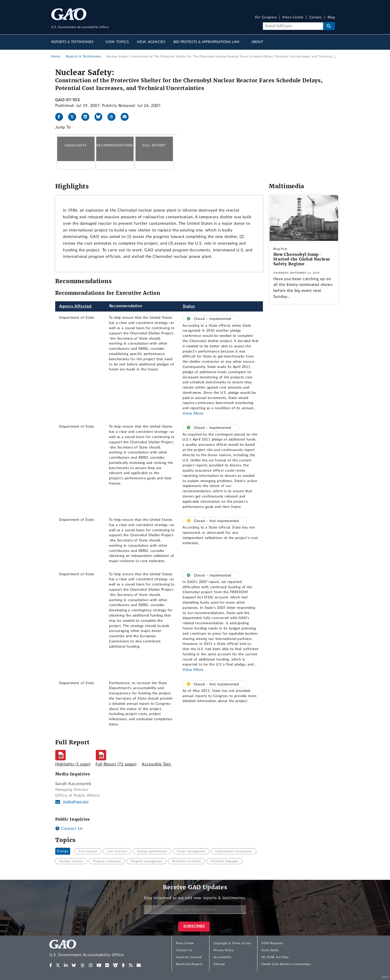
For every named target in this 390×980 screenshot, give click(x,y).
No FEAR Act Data (275, 957)
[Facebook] (61, 117)
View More (193, 413)
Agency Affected (75, 306)
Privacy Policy (224, 950)
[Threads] (113, 117)
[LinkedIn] (87, 117)
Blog (331, 18)
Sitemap (219, 964)
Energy (63, 851)
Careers (316, 18)
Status (189, 306)
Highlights (76, 145)
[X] (74, 117)
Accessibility (222, 957)
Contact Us (69, 829)
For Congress (266, 18)
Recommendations (115, 145)
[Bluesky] (100, 117)
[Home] (97, 949)
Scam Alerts (270, 950)
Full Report (154, 145)
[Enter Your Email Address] (195, 910)
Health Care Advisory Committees (286, 964)
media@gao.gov (76, 802)
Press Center (293, 18)
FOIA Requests (272, 943)
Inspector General (189, 957)
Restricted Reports (189, 964)
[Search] (293, 26)
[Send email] (127, 117)
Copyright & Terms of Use (232, 943)
